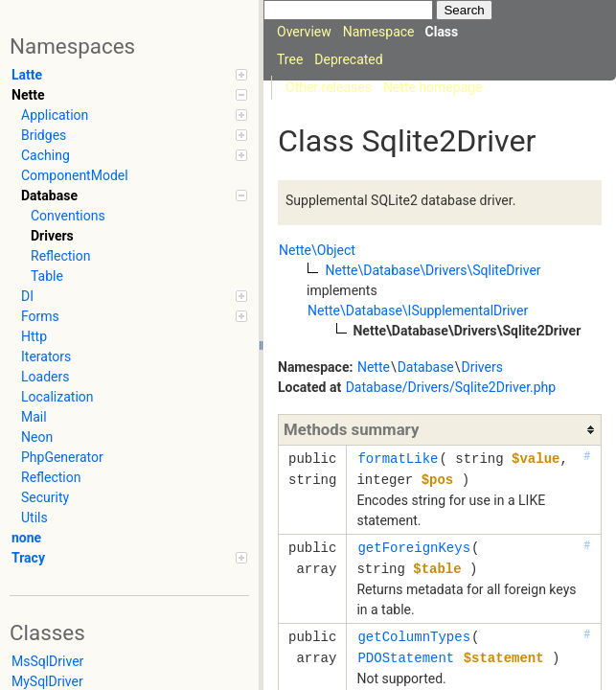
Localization (57, 397)
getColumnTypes (414, 637)
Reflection (60, 256)
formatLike (398, 459)
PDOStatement (406, 658)
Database (134, 195)
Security (45, 497)
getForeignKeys (414, 548)
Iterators (46, 356)
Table (47, 276)
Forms (134, 316)
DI (134, 296)
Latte (129, 75)
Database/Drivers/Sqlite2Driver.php (451, 387)
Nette (129, 95)
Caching (134, 155)
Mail (34, 417)
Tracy (129, 558)
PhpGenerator (62, 457)
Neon (37, 437)
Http (34, 336)
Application (134, 115)
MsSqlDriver (47, 661)
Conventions (68, 216)
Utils (34, 517)
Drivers (52, 236)
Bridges (134, 135)
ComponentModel (75, 175)
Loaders (45, 377)
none (26, 538)
